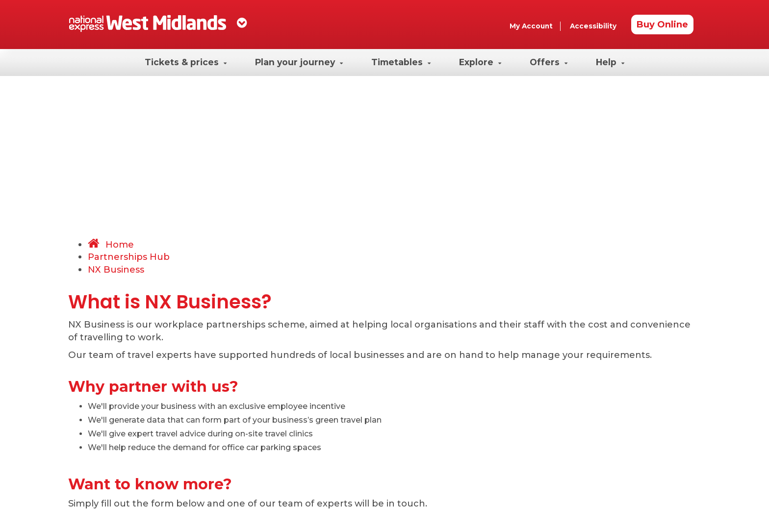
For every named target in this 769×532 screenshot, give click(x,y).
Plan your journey (299, 62)
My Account (531, 26)
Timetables (401, 62)
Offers (549, 62)
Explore (480, 62)
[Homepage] (148, 24)
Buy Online (662, 24)
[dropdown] (242, 23)
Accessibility (593, 26)
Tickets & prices (186, 62)
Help (610, 62)
